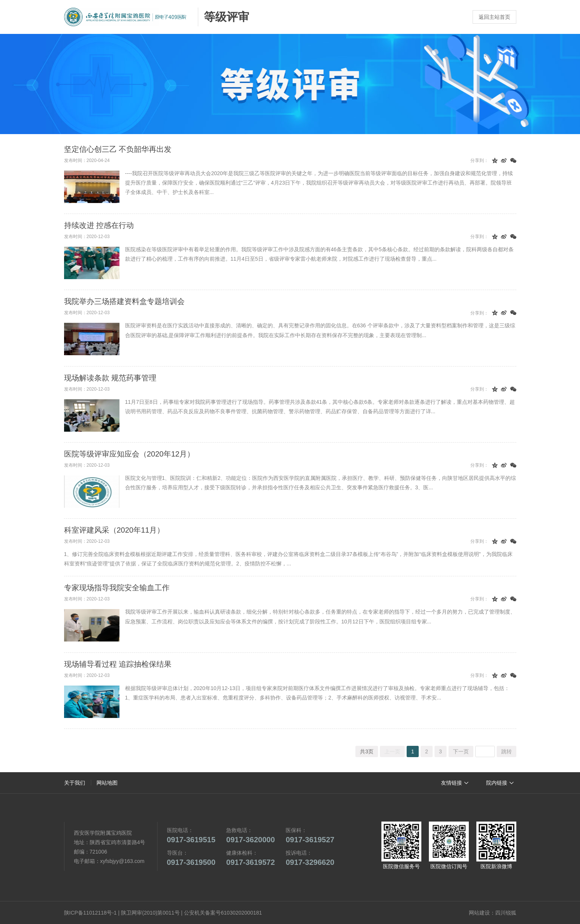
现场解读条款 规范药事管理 (110, 378)
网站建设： (482, 913)
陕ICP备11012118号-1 (90, 913)
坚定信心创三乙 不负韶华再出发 (118, 149)
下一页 (461, 751)
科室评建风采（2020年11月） (114, 530)
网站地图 (107, 783)
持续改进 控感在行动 (99, 225)
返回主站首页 (494, 17)
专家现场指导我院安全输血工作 (117, 588)
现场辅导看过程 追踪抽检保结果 (118, 664)
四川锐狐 (506, 913)
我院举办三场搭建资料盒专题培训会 (124, 301)
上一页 (392, 751)
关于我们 (75, 783)
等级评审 (226, 17)
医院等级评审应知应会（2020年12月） (129, 454)
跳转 (507, 751)
